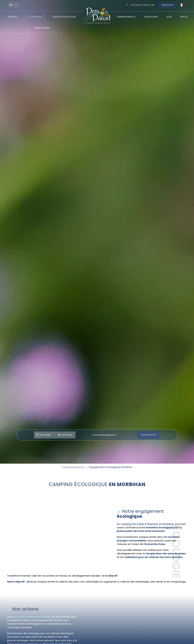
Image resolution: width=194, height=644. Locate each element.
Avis (169, 17)
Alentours (151, 17)
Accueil (12, 17)
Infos (184, 17)
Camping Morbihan (73, 467)
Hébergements (126, 17)
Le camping (35, 17)
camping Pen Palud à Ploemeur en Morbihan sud (150, 524)
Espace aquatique (64, 17)
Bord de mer (42, 28)
